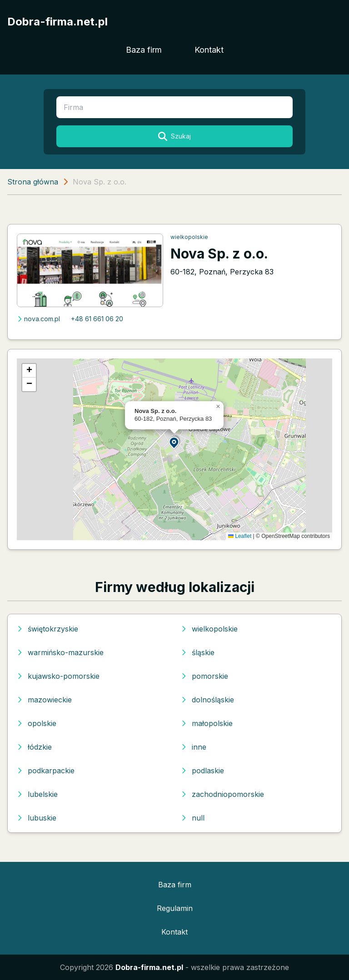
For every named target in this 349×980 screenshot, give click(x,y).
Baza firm (144, 50)
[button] (174, 442)
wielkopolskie (189, 237)
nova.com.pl (38, 319)
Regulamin (175, 908)
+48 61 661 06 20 (97, 319)
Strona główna (33, 182)
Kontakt (209, 50)
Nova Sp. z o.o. (219, 254)
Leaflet (240, 536)
